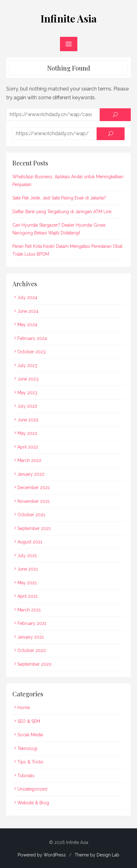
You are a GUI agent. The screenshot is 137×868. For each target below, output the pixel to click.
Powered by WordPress (42, 855)
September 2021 (34, 528)
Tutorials (26, 776)
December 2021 (34, 488)
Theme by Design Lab (97, 855)
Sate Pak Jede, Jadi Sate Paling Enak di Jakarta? (59, 198)
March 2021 (29, 610)
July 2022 (27, 406)
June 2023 (28, 379)
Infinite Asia (69, 18)
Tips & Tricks (30, 762)
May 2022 (27, 433)
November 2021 (34, 501)
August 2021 (30, 542)
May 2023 (27, 393)
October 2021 (31, 515)
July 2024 (27, 297)
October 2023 (32, 352)
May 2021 (27, 583)
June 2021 (28, 569)
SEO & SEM (29, 721)
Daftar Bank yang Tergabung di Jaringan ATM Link (62, 212)
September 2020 (34, 664)
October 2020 (32, 650)
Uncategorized (32, 789)
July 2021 (27, 556)
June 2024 (28, 311)
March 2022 (29, 460)
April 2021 (27, 596)
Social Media (30, 735)
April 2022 (28, 447)
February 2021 (32, 623)
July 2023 (27, 365)
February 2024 (32, 338)
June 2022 (28, 420)
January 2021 (31, 637)
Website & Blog (33, 803)
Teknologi (27, 748)
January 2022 (31, 474)
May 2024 (27, 325)
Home (24, 708)
